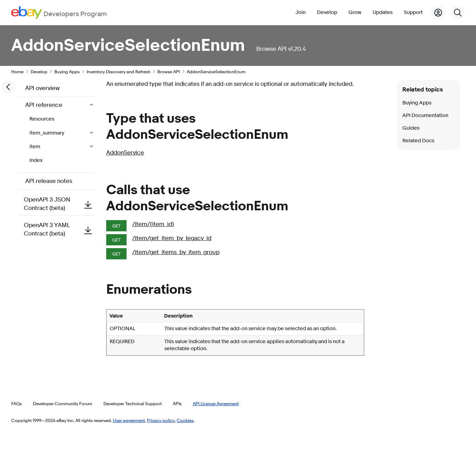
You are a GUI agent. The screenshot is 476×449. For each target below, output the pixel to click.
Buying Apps (67, 72)
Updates (383, 12)
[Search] (458, 13)
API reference (45, 105)
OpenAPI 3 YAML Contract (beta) (59, 229)
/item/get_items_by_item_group (176, 252)
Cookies (185, 420)
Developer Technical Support (132, 403)
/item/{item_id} (153, 224)
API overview (42, 88)
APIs (177, 403)
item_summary (47, 133)
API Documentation (425, 115)
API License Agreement (216, 403)
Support (413, 12)
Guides (411, 128)
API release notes (49, 181)
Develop (327, 12)
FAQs (16, 403)
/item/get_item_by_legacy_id (172, 238)
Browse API (169, 72)
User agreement (129, 420)
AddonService (125, 153)
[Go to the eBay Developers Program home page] (59, 12)
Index (36, 160)
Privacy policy (161, 420)
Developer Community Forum (63, 403)
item (35, 147)
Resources (42, 119)
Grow (355, 12)
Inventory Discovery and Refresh (118, 72)
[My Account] (438, 13)
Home (17, 72)
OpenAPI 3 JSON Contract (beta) (59, 204)
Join (301, 12)
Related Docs (418, 141)
